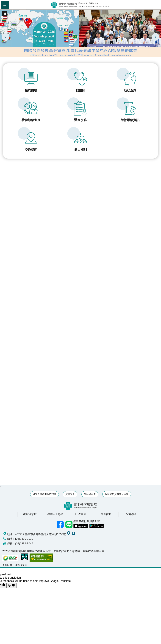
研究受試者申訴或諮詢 (44, 494)
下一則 (156, 37)
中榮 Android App (97, 526)
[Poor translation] (11, 585)
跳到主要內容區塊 (2, 2)
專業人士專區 (55, 514)
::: (1, 10)
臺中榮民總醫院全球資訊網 (81, 5)
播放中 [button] (5, 14)
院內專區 (131, 514)
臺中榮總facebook (60, 524)
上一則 (5, 37)
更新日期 (7, 565)
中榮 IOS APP (80, 526)
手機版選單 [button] (5, 5)
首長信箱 (106, 514)
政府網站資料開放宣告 (117, 494)
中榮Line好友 (69, 524)
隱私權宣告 (90, 494)
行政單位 (81, 514)
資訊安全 (70, 494)
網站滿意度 (30, 514)
